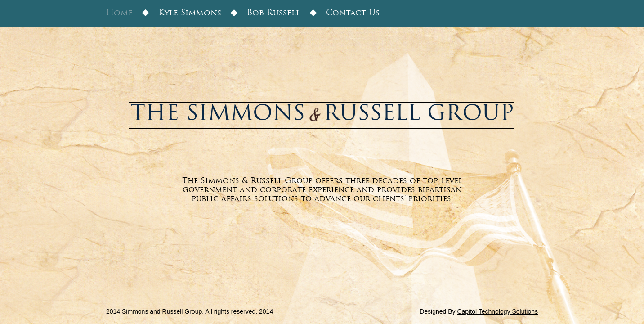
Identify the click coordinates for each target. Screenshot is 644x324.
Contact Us (353, 13)
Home (119, 13)
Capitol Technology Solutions (497, 311)
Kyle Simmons (190, 13)
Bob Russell (274, 13)
